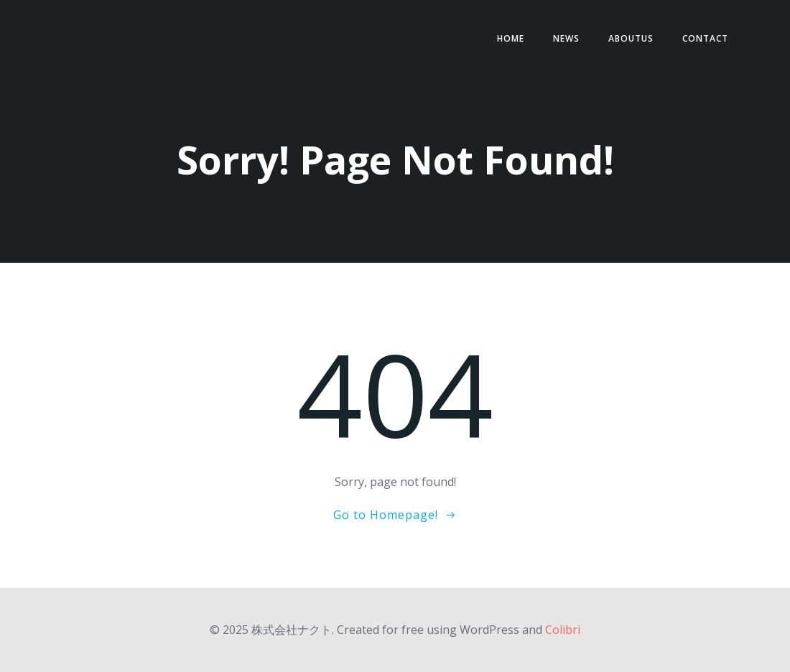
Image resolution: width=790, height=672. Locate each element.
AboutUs (631, 38)
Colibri (563, 630)
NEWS (566, 38)
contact (705, 38)
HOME (511, 38)
